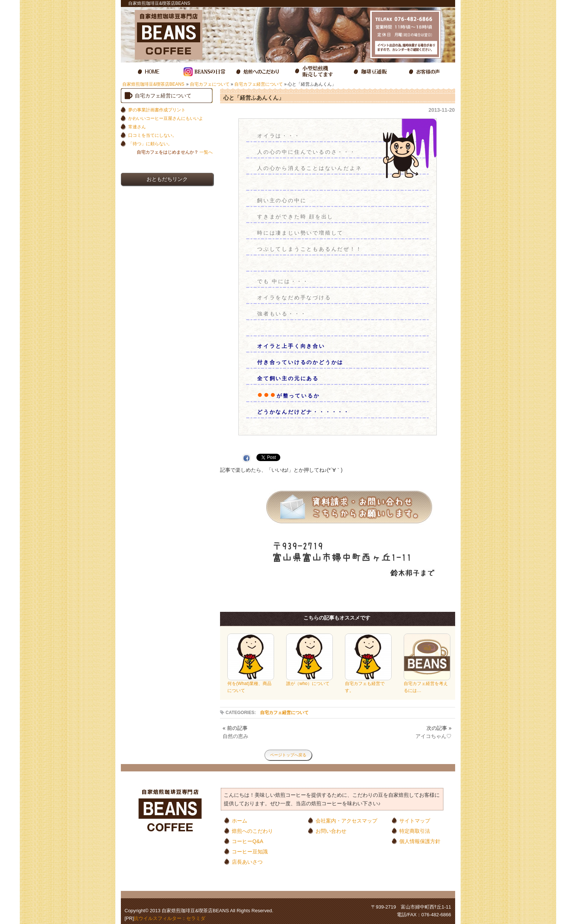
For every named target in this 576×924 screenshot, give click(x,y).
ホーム (240, 820)
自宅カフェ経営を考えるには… (427, 685)
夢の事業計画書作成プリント (157, 110)
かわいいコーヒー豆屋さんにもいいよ (166, 118)
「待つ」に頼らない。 (150, 144)
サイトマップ (415, 820)
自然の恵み (235, 736)
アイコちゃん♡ (433, 736)
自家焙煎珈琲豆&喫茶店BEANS (153, 84)
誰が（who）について (309, 681)
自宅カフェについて (210, 84)
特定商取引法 (415, 831)
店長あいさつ (247, 862)
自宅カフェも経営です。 (368, 685)
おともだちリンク (167, 179)
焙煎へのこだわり (252, 831)
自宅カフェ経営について (259, 84)
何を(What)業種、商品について (251, 685)
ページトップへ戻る (288, 755)
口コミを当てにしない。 (152, 135)
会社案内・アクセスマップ (346, 820)
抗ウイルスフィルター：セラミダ (170, 918)
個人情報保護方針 (420, 841)
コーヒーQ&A (248, 841)
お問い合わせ (331, 831)
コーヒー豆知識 (250, 851)
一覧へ (175, 152)
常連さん (137, 127)
